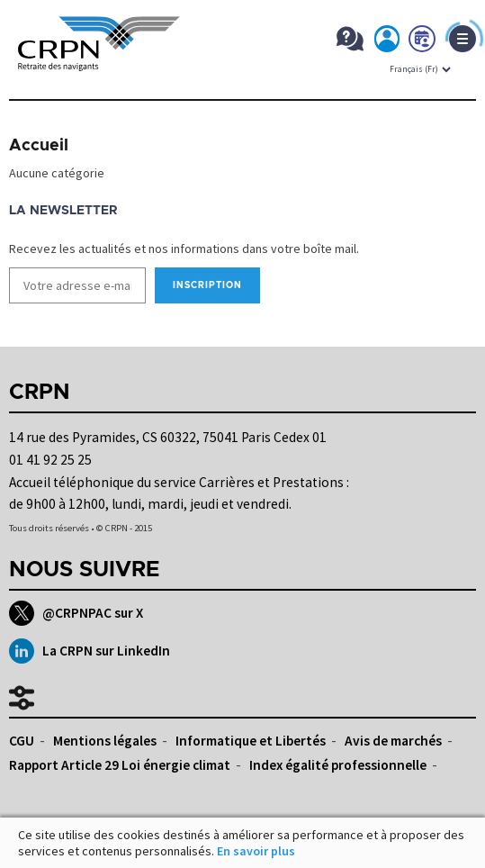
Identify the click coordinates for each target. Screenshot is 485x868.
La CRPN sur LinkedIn (90, 651)
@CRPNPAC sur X (76, 613)
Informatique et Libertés (251, 741)
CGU (22, 741)
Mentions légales (105, 741)
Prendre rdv (423, 42)
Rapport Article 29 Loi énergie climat (120, 765)
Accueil (39, 146)
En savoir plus (256, 851)
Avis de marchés (393, 741)
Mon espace (388, 42)
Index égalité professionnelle (338, 765)
